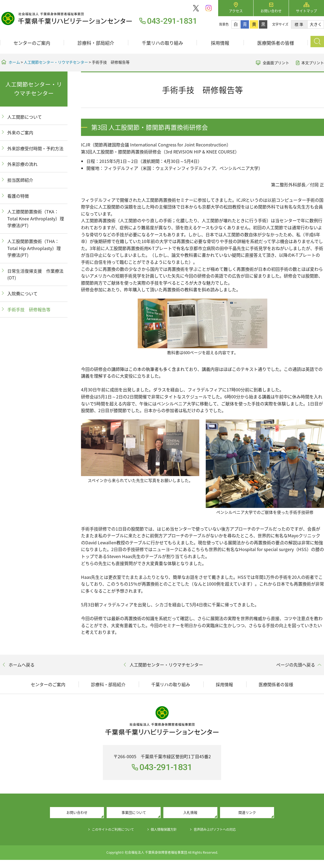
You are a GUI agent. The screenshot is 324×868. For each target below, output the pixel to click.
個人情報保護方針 (164, 831)
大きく (316, 24)
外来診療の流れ (22, 164)
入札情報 (190, 813)
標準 (299, 24)
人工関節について (25, 117)
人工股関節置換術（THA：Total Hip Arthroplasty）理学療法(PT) (34, 248)
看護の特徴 (18, 196)
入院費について (22, 293)
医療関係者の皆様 (276, 43)
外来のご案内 (20, 132)
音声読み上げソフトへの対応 (221, 831)
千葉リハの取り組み (162, 43)
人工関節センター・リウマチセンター (56, 62)
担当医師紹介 (20, 180)
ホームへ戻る (22, 665)
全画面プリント (276, 63)
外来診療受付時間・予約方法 (35, 148)
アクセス (236, 11)
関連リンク (247, 813)
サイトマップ (306, 11)
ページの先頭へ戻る (296, 665)
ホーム (14, 62)
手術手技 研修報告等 (29, 309)
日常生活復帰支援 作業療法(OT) (35, 274)
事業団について (134, 813)
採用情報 (220, 43)
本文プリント (313, 63)
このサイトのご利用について (107, 831)
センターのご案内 (32, 43)
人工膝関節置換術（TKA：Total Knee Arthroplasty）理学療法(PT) (36, 218)
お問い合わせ (271, 11)
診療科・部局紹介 (96, 43)
